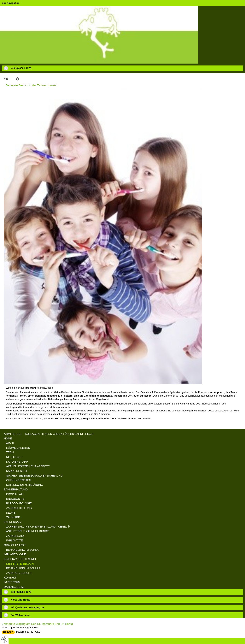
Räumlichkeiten (18, 448)
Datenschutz (14, 587)
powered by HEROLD (28, 632)
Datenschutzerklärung (25, 485)
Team (10, 452)
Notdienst (14, 457)
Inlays (11, 513)
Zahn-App (13, 517)
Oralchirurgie (15, 545)
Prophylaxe (15, 494)
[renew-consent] (4, 640)
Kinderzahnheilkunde (20, 559)
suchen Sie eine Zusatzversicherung (34, 476)
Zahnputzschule (19, 573)
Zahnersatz (13, 522)
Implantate (15, 540)
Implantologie (15, 554)
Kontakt (10, 578)
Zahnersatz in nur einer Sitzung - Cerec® (38, 527)
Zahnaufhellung (19, 508)
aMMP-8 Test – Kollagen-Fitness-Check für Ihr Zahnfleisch (49, 434)
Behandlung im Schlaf (23, 550)
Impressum (12, 582)
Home (8, 438)
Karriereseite (17, 471)
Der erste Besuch (20, 564)
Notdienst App (17, 462)
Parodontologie (19, 503)
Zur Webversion (20, 615)
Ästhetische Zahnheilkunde (27, 531)
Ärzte (11, 443)
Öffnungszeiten (19, 480)
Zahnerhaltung (16, 489)
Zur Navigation (11, 3)
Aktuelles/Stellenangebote (28, 466)
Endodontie (15, 499)
